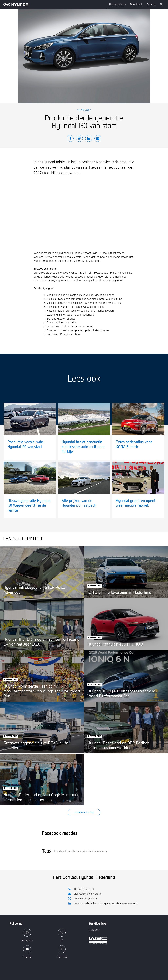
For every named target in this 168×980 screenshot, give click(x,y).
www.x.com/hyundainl (83, 899)
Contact (151, 5)
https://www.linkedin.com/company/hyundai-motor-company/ (103, 903)
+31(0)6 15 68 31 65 (81, 889)
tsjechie (72, 851)
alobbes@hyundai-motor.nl (85, 894)
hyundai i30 (60, 851)
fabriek (92, 851)
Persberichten (118, 5)
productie (102, 851)
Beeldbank (136, 5)
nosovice (82, 851)
